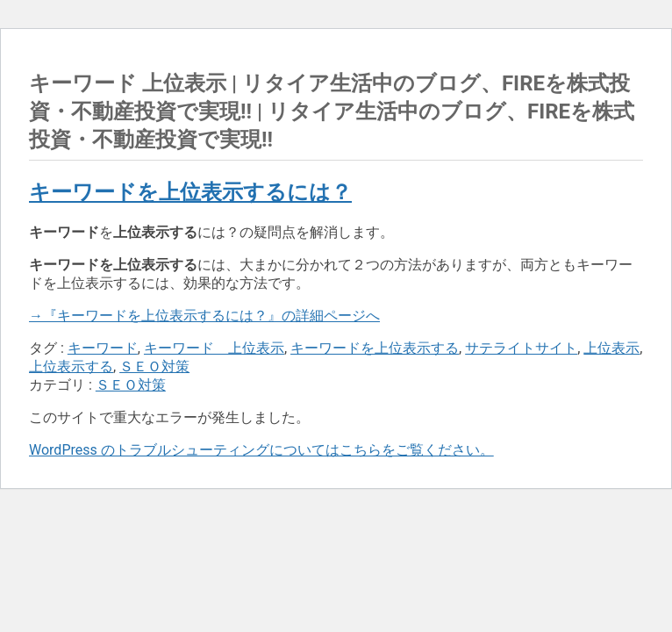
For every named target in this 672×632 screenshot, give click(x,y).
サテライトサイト (521, 348)
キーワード (103, 348)
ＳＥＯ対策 (154, 366)
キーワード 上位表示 (214, 348)
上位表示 (611, 348)
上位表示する (71, 366)
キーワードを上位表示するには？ (190, 192)
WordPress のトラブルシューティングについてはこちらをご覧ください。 (261, 450)
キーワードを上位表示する (375, 348)
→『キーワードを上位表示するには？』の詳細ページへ (204, 316)
